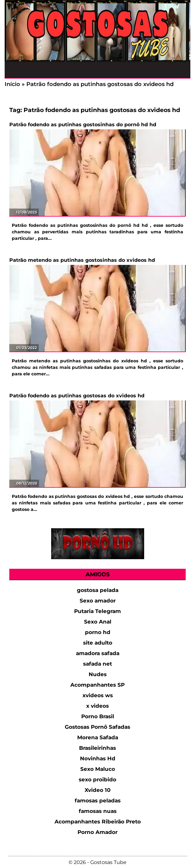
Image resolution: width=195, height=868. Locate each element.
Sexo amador (98, 601)
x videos (97, 706)
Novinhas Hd (98, 758)
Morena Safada (98, 737)
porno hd (98, 632)
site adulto (98, 643)
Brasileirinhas (97, 748)
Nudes (98, 674)
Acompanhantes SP (97, 685)
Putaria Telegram (97, 611)
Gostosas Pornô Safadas (97, 727)
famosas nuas (98, 811)
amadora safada (98, 653)
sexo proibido (97, 779)
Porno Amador (97, 832)
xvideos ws (98, 695)
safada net (97, 664)
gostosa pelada (98, 590)
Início (12, 84)
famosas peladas (98, 801)
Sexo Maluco (98, 769)
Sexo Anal (98, 622)
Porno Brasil (98, 716)
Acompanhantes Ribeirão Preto (98, 822)
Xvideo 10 (98, 790)
